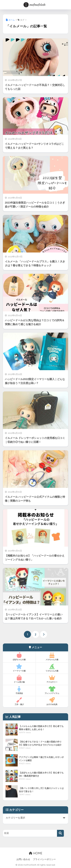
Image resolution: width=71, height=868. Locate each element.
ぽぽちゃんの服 (19, 657)
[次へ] (44, 634)
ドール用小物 (19, 679)
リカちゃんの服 (52, 668)
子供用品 (19, 690)
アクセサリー (52, 679)
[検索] (60, 833)
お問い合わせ (23, 859)
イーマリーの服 (19, 668)
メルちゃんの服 (52, 657)
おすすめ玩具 (52, 701)
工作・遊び (19, 701)
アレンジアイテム (52, 690)
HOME (36, 853)
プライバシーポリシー (44, 859)
